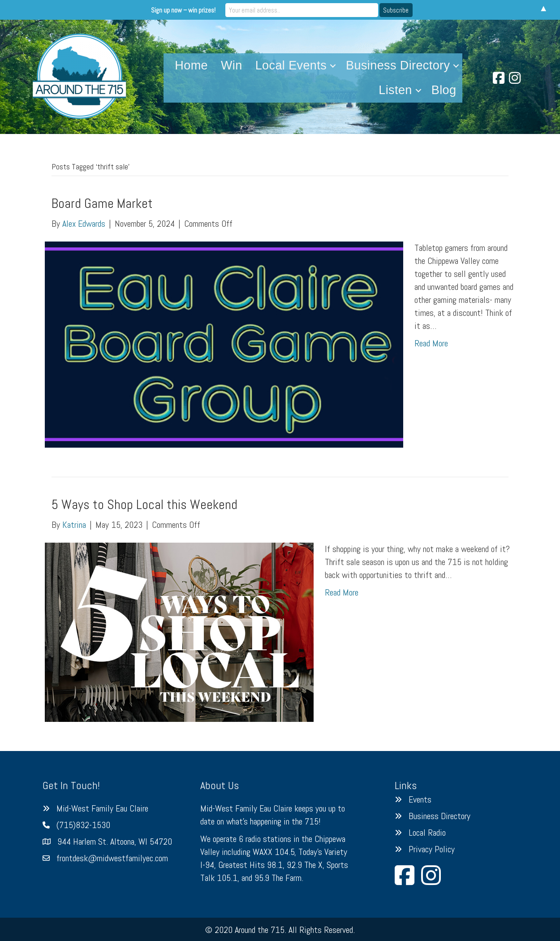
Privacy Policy (432, 849)
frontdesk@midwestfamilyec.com (112, 858)
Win (232, 65)
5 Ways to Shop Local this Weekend (144, 505)
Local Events (291, 65)
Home (191, 65)
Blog (444, 90)
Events (420, 799)
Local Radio (427, 833)
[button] (333, 66)
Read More (431, 343)
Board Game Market (102, 203)
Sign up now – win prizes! (206, 10)
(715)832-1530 (83, 825)
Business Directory (398, 65)
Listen (395, 90)
